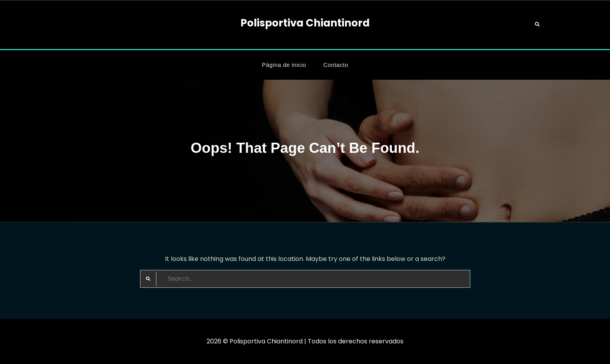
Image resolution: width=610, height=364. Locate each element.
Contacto (336, 65)
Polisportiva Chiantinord (305, 23)
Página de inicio (284, 65)
